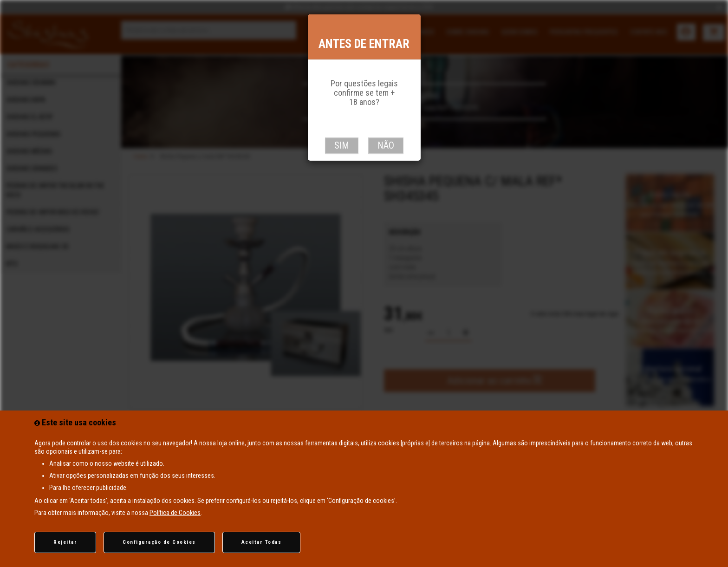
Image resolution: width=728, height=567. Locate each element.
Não (386, 145)
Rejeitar (65, 542)
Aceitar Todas (262, 542)
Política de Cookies (175, 513)
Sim (342, 145)
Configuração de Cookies (159, 542)
